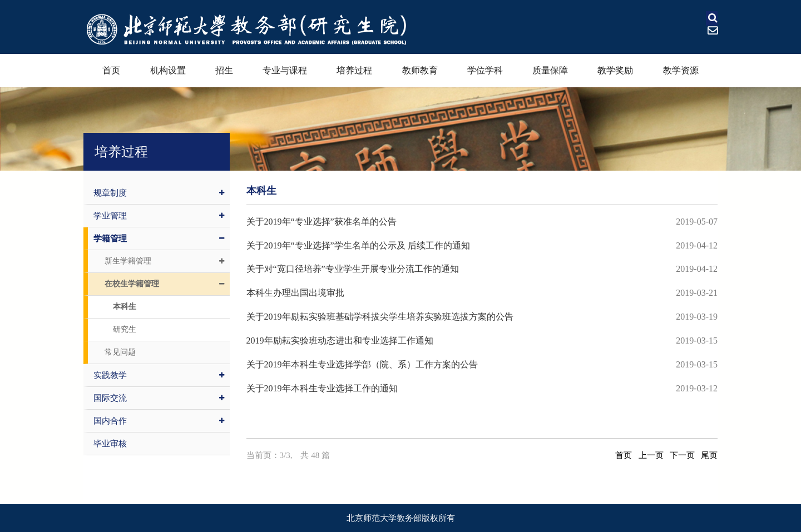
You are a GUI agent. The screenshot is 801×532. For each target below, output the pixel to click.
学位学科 (485, 70)
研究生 (125, 329)
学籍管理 (159, 238)
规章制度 (159, 193)
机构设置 (168, 70)
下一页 (682, 455)
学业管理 (159, 216)
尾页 (709, 455)
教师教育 (420, 70)
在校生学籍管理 (164, 284)
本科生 (125, 307)
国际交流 (159, 398)
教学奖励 (615, 70)
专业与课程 (285, 70)
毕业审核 (110, 444)
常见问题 (120, 352)
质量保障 (550, 70)
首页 (111, 70)
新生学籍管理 (164, 261)
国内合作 (159, 421)
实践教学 (159, 375)
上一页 (651, 455)
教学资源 (681, 70)
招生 (224, 70)
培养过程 (354, 70)
